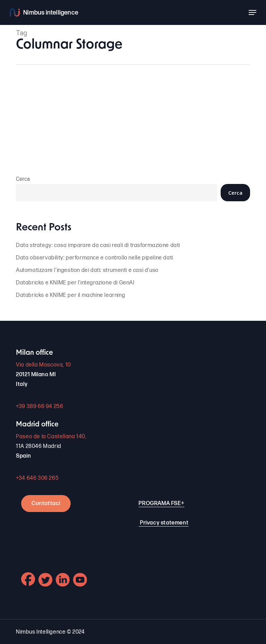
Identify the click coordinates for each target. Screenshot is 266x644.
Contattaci (46, 504)
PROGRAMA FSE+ (161, 504)
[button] (252, 12)
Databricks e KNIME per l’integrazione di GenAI (75, 283)
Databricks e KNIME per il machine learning (70, 295)
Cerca (23, 179)
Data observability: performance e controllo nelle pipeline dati (95, 258)
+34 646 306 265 (37, 478)
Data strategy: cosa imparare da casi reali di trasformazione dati (98, 245)
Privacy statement (164, 523)
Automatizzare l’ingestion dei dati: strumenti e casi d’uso (87, 270)
